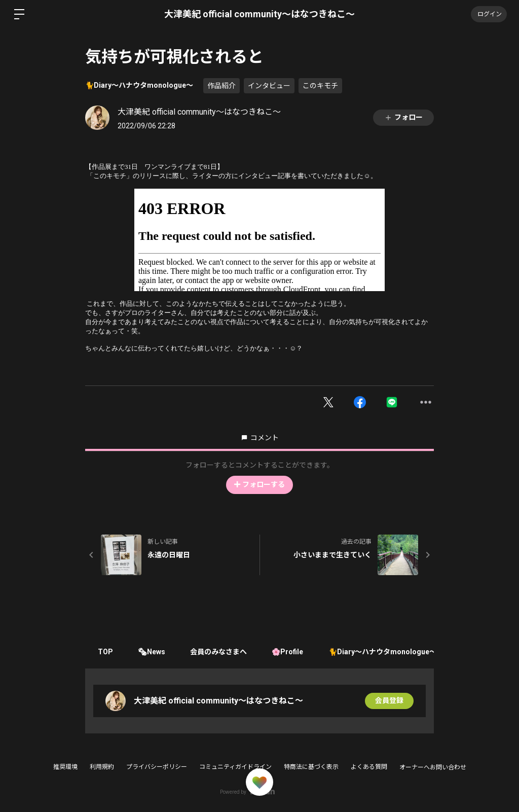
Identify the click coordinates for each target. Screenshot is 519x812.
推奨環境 (65, 767)
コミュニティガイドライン (235, 767)
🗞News (152, 652)
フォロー (403, 117)
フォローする (259, 484)
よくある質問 (369, 767)
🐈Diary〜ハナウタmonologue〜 (139, 85)
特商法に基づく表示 (311, 767)
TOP (105, 652)
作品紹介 (221, 86)
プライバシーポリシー (157, 767)
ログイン (489, 14)
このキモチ (320, 86)
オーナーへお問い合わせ (433, 767)
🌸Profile (289, 652)
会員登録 (389, 701)
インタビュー (269, 86)
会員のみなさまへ (219, 652)
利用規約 (102, 767)
